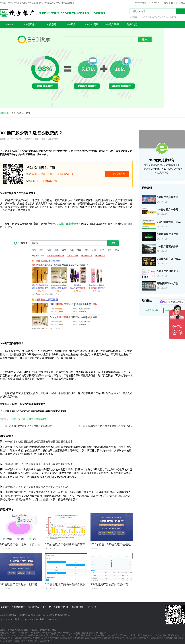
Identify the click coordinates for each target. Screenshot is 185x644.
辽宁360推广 (78, 638)
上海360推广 (143, 638)
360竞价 (39, 635)
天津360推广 (9, 641)
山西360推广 (155, 638)
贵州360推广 (137, 635)
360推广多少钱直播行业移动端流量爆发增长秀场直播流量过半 (39, 442)
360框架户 (35, 633)
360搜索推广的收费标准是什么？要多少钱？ (110, 426)
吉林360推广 (66, 638)
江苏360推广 (41, 638)
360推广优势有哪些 (37, 419)
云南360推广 (46, 641)
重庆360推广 (75, 635)
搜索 (180, 11)
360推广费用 (92, 24)
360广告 (23, 635)
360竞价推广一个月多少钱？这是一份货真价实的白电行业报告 (39, 464)
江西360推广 (53, 638)
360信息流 (51, 24)
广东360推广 (112, 635)
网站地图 (181, 3)
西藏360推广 (34, 641)
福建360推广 (87, 635)
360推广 (10, 24)
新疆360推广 (21, 641)
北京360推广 (62, 635)
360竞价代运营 (49, 633)
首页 (14, 113)
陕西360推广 (167, 638)
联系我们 (132, 24)
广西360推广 (124, 635)
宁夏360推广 (105, 638)
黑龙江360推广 (175, 635)
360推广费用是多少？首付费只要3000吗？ (31, 426)
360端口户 (23, 633)
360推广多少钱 (151, 310)
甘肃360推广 (99, 635)
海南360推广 (149, 635)
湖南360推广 (29, 638)
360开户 (71, 24)
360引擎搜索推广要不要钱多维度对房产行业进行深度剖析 (36, 487)
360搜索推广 (31, 24)
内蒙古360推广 (92, 638)
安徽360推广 (50, 635)
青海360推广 (118, 638)
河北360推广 (161, 635)
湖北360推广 (16, 638)
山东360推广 (130, 638)
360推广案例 (112, 24)
